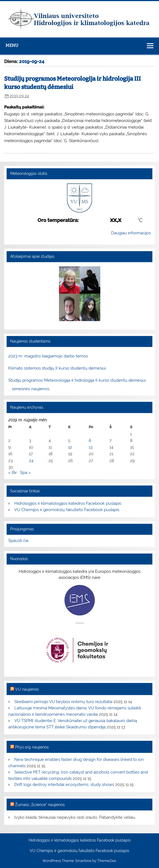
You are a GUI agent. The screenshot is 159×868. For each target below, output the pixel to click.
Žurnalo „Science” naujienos (40, 805)
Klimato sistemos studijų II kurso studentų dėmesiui (57, 368)
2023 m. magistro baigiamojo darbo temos (48, 356)
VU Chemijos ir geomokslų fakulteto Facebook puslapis (67, 510)
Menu (12, 45)
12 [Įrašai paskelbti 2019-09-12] (70, 447)
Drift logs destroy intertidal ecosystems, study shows (64, 785)
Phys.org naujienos (32, 747)
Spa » (25, 473)
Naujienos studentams (30, 341)
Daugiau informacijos (131, 233)
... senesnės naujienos (29, 389)
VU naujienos (27, 689)
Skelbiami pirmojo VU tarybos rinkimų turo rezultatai (63, 702)
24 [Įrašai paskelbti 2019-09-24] (31, 461)
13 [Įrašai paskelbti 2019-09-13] (91, 447)
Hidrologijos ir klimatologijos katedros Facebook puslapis (68, 503)
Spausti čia (18, 541)
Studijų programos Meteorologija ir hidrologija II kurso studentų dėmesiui (77, 380)
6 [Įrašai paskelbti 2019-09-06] (90, 441)
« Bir (13, 473)
